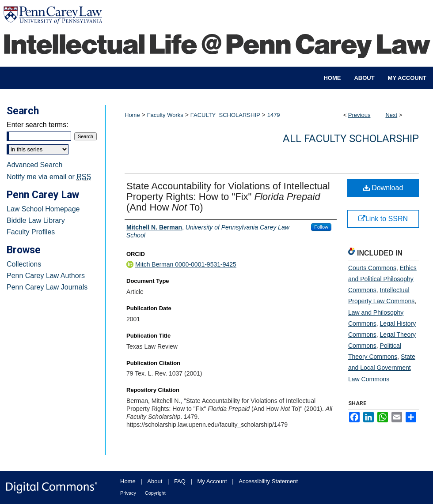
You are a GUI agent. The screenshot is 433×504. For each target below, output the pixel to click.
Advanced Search (34, 165)
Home (132, 115)
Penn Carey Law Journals (47, 287)
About (155, 481)
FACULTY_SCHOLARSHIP (225, 115)
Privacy (128, 493)
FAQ (180, 481)
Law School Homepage (43, 209)
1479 (274, 115)
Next (391, 115)
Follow (321, 227)
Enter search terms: (38, 125)
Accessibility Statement (268, 481)
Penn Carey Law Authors (46, 276)
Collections (24, 264)
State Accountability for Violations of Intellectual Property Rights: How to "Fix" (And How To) (228, 197)
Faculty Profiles (31, 232)
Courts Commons (372, 268)
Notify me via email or (49, 177)
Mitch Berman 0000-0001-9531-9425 (186, 264)
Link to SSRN (383, 219)
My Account (212, 481)
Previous (359, 115)
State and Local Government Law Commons (382, 368)
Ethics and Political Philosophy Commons (382, 279)
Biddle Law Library (36, 220)
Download (383, 188)
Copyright (155, 493)
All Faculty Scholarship (351, 139)
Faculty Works (165, 115)
